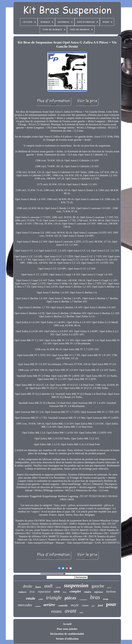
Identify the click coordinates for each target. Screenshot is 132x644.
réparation (44, 592)
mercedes (25, 605)
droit (32, 592)
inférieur (99, 592)
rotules (87, 592)
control (38, 606)
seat (81, 612)
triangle (54, 598)
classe (85, 605)
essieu (56, 611)
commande (83, 600)
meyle (75, 605)
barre (38, 587)
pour (111, 604)
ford (100, 605)
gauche (98, 586)
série (57, 591)
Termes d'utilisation (67, 639)
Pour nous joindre (67, 629)
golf (93, 606)
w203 (41, 599)
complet (75, 591)
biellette (111, 592)
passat (58, 587)
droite (28, 586)
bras (95, 597)
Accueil (67, 624)
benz (65, 592)
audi (48, 586)
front (106, 599)
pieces (109, 588)
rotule (31, 598)
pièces (71, 598)
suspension (76, 585)
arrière (49, 605)
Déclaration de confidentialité (67, 634)
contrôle (63, 605)
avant (71, 611)
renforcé (22, 592)
